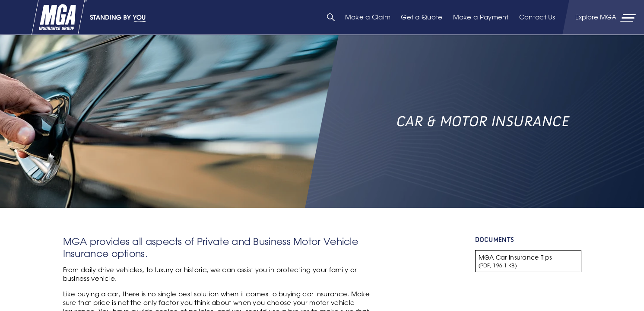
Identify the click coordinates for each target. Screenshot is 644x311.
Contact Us (537, 17)
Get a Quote (422, 17)
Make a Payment (481, 17)
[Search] (331, 17)
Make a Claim (368, 17)
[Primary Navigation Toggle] (606, 17)
